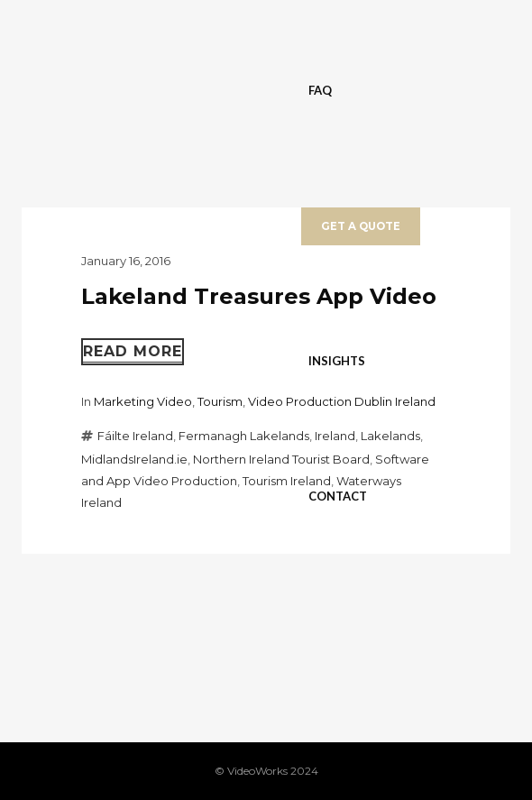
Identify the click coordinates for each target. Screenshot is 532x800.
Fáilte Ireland (135, 436)
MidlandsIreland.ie (134, 459)
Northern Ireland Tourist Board (281, 459)
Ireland (335, 436)
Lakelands (390, 436)
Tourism (220, 401)
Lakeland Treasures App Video (259, 296)
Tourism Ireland (287, 481)
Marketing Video (143, 401)
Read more (133, 351)
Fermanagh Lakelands (244, 436)
